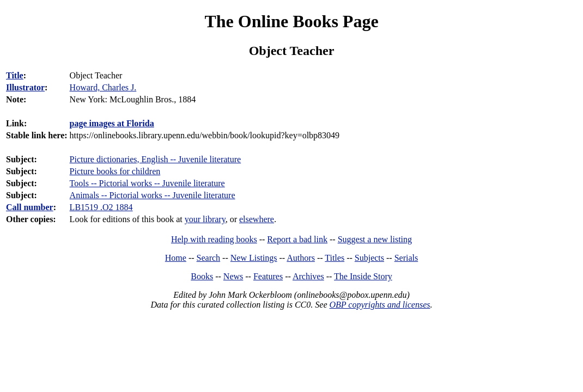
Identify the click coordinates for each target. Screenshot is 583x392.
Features (268, 276)
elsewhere (257, 219)
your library (205, 219)
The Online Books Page (291, 21)
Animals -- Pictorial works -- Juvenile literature (153, 195)
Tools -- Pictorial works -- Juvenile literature (147, 183)
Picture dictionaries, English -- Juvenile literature (156, 159)
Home (176, 258)
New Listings (254, 258)
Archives (308, 276)
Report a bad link (297, 239)
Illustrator (25, 87)
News (233, 276)
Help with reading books (214, 239)
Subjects (369, 258)
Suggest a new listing (375, 239)
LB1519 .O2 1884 (101, 207)
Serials (406, 258)
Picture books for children (115, 171)
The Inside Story (363, 276)
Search (209, 258)
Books (202, 276)
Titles (335, 258)
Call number (30, 207)
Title (15, 75)
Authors (301, 258)
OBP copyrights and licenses (379, 305)
